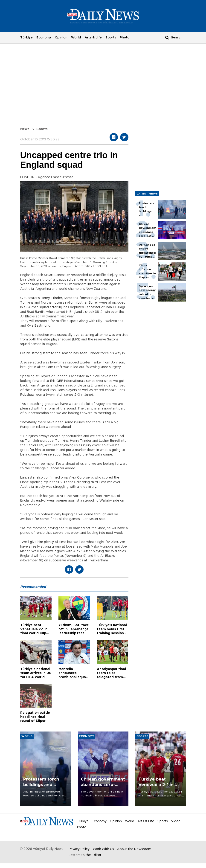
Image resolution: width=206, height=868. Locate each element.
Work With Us (103, 849)
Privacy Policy (79, 849)
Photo (125, 38)
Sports (111, 38)
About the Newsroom (134, 849)
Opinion (61, 38)
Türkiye (26, 38)
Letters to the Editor (85, 855)
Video (176, 821)
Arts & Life (93, 38)
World (76, 38)
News (25, 129)
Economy (44, 38)
